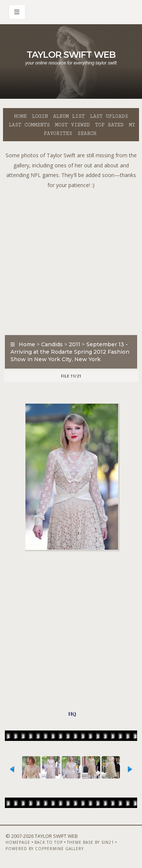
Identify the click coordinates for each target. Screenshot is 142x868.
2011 (75, 344)
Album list (69, 116)
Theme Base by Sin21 (90, 842)
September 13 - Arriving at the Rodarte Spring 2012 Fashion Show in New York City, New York (70, 352)
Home (21, 116)
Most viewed (72, 125)
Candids (52, 344)
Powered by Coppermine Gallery (45, 849)
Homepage (18, 842)
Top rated (109, 125)
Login (40, 116)
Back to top (49, 842)
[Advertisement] (70, 260)
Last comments (29, 125)
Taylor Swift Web (71, 55)
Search (87, 133)
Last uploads (109, 116)
